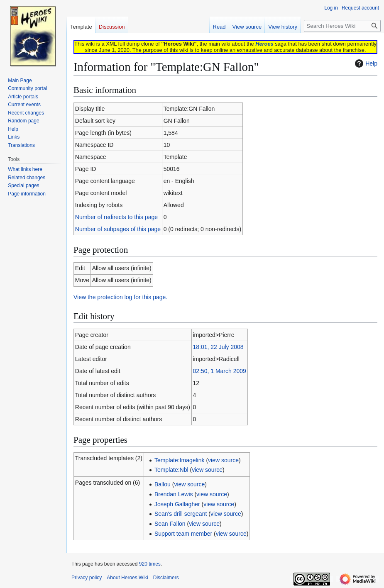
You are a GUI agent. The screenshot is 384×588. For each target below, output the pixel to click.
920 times (150, 564)
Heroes (264, 44)
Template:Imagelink (180, 460)
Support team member (183, 534)
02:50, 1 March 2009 (219, 371)
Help (365, 63)
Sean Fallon (170, 524)
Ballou (163, 484)
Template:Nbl (171, 470)
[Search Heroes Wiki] (342, 26)
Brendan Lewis (174, 494)
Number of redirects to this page (116, 217)
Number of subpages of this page (118, 229)
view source (223, 460)
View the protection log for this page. (120, 297)
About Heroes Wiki (127, 578)
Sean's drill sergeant (181, 514)
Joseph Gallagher (177, 504)
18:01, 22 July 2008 (218, 347)
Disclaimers (166, 578)
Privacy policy (87, 578)
